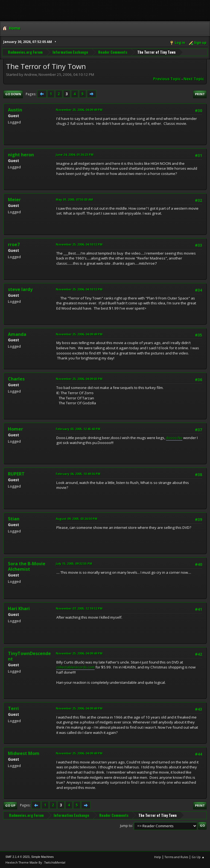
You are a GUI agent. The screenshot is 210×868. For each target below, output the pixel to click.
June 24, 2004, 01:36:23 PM (75, 155)
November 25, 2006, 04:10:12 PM (79, 244)
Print (200, 94)
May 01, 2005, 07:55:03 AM (74, 199)
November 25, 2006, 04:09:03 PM (79, 379)
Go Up (10, 805)
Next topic (194, 79)
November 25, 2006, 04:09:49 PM (79, 110)
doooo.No (174, 438)
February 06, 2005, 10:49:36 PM (78, 474)
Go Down (13, 94)
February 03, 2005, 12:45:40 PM (78, 429)
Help (158, 857)
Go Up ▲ (198, 857)
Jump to (126, 825)
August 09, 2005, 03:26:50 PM (77, 519)
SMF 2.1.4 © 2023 (17, 857)
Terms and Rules (176, 857)
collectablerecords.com (75, 667)
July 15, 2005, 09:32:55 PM (74, 563)
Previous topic (167, 79)
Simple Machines (42, 857)
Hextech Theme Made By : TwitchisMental (35, 862)
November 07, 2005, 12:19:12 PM (79, 608)
